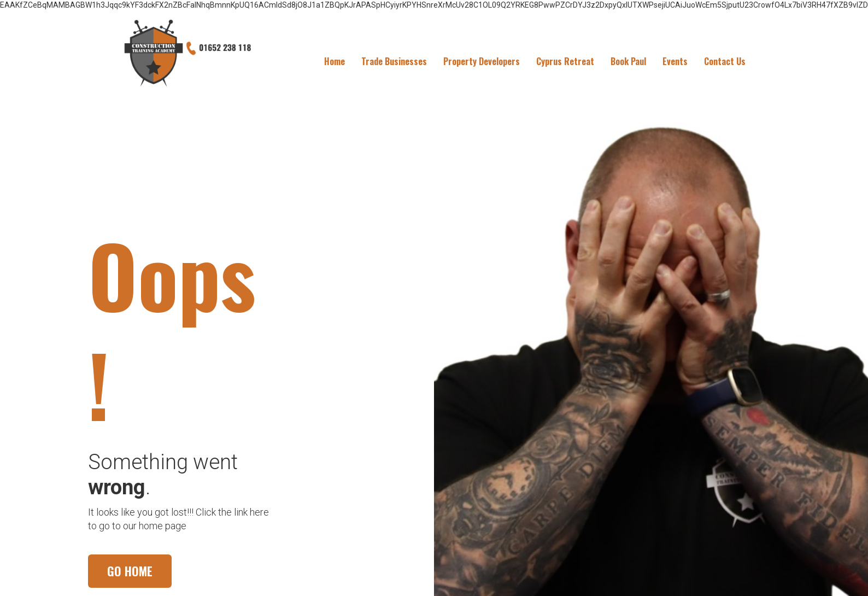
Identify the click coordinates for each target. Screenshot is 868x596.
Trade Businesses (394, 61)
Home (335, 61)
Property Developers (482, 61)
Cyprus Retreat (565, 61)
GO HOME (130, 571)
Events (675, 61)
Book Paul (628, 61)
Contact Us (725, 61)
